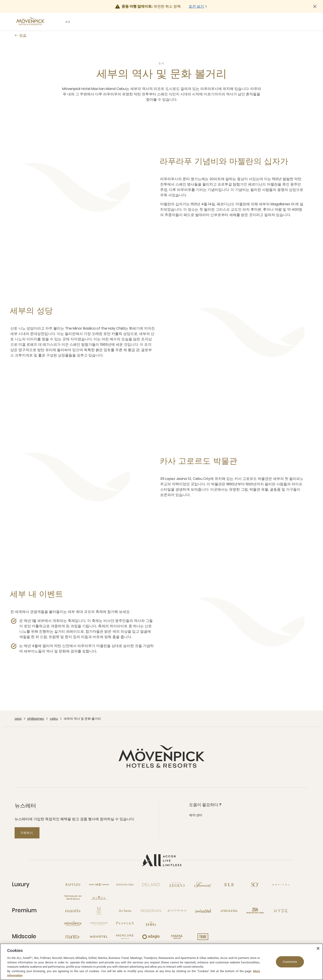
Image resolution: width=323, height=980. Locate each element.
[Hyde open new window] (281, 911)
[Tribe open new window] (203, 937)
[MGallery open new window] (99, 911)
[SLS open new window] (229, 885)
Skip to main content (0, 0)
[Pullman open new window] (177, 911)
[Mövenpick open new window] (73, 924)
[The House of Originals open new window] (73, 898)
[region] (161, 962)
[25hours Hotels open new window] (255, 911)
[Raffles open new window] (73, 885)
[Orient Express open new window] (99, 885)
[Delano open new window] (151, 885)
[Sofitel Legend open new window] (177, 885)
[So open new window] (255, 885)
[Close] (318, 948)
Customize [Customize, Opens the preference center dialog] (290, 962)
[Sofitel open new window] (281, 885)
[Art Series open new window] (125, 911)
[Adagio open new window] (151, 937)
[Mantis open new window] (73, 911)
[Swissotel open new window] (203, 911)
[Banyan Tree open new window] (125, 885)
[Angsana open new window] (229, 911)
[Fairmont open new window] (203, 885)
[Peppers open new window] (125, 924)
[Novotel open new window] (99, 937)
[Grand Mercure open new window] (99, 924)
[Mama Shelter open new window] (177, 937)
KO (68, 22)
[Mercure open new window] (125, 937)
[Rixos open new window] (99, 898)
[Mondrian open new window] (151, 911)
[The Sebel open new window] (151, 924)
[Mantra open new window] (73, 937)
